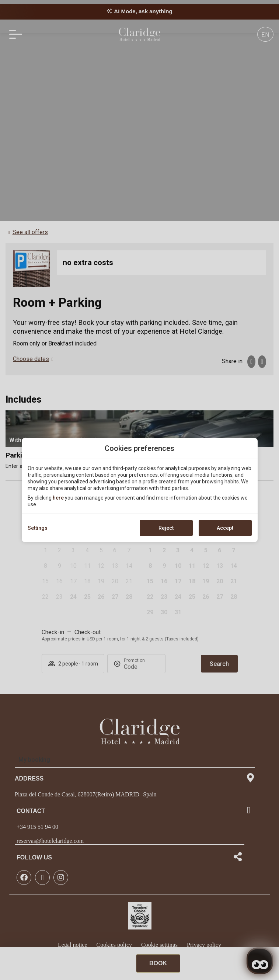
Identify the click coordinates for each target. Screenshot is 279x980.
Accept (225, 528)
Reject (166, 528)
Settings (38, 528)
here (58, 498)
